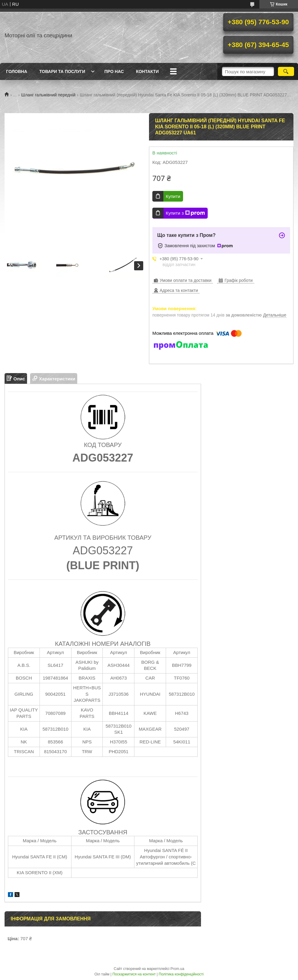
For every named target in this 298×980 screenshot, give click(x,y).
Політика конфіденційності (181, 974)
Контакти (147, 71)
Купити (173, 196)
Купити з (185, 213)
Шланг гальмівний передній (48, 95)
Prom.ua (177, 969)
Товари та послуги (62, 71)
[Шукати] (286, 71)
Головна (17, 71)
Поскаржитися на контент (134, 974)
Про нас (114, 71)
